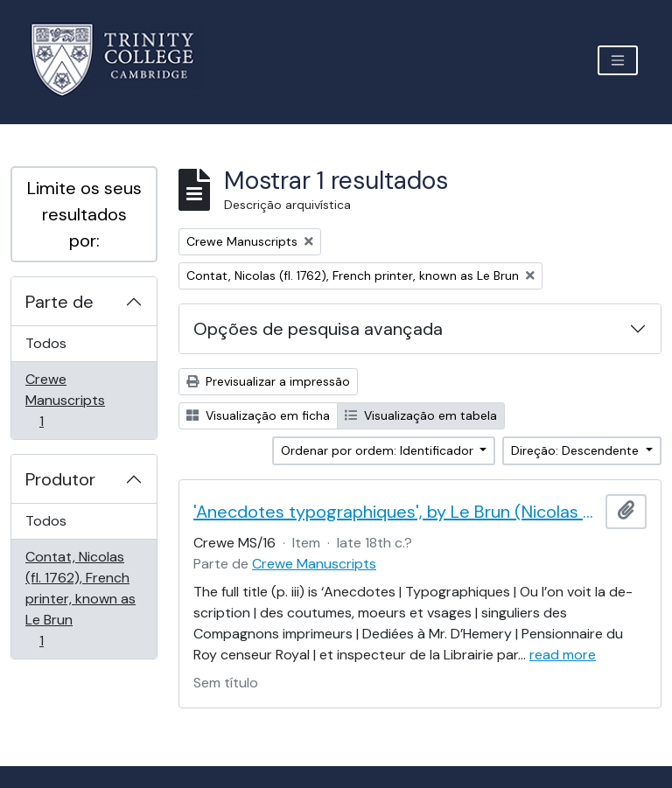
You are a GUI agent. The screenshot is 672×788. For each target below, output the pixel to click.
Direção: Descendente (577, 450)
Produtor (60, 479)
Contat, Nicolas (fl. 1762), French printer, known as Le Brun (80, 599)
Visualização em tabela (421, 415)
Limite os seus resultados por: (84, 214)
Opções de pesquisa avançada (318, 329)
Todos (46, 343)
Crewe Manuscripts (66, 400)
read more (563, 655)
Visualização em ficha (258, 415)
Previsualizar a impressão (268, 381)
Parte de (59, 302)
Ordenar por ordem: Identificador (379, 450)
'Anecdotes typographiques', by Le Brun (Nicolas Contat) (396, 512)
